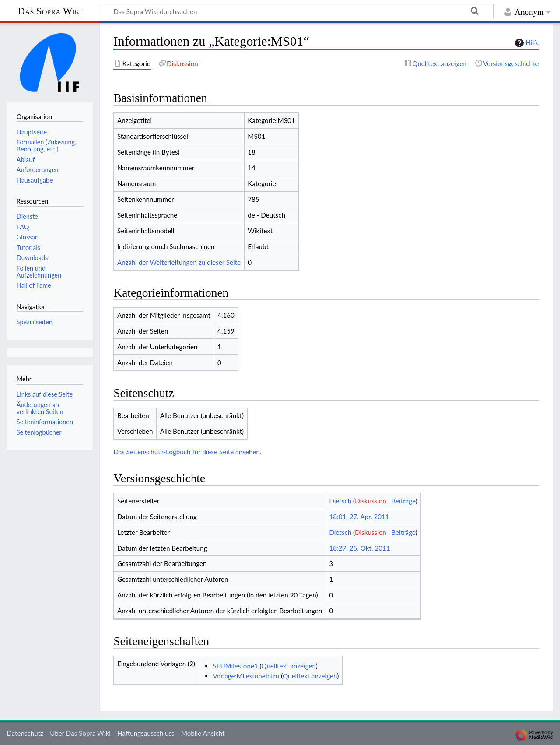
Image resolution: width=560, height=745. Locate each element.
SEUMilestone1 (235, 666)
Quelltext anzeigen (288, 666)
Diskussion (371, 501)
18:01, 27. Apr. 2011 (359, 517)
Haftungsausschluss (146, 733)
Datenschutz (25, 733)
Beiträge (403, 501)
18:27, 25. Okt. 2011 (359, 548)
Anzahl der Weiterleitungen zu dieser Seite (179, 262)
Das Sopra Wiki (50, 11)
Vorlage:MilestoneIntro (246, 676)
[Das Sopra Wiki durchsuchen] (297, 11)
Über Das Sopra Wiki (80, 733)
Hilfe (526, 43)
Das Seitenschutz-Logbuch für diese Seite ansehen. (187, 452)
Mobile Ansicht (203, 733)
